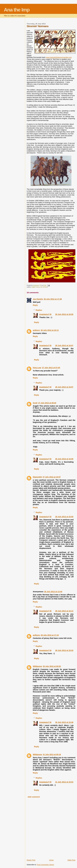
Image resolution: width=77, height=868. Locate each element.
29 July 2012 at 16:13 (64, 611)
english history (36, 287)
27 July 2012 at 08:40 (47, 403)
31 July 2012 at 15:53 (64, 782)
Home (51, 860)
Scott (35, 403)
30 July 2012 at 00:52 (52, 666)
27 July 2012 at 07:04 (51, 368)
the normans (44, 287)
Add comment (34, 797)
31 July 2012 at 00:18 (52, 754)
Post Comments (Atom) (45, 865)
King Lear (37, 368)
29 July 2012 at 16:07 (64, 345)
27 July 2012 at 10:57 (52, 477)
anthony (36, 330)
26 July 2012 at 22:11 (50, 330)
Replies (39, 310)
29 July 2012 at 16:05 (64, 314)
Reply (35, 305)
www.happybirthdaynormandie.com (59, 57)
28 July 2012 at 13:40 (53, 592)
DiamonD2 (37, 477)
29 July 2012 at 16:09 (64, 517)
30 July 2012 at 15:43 (64, 650)
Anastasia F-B (45, 314)
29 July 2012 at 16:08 (64, 459)
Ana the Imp (17, 10)
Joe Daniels (38, 299)
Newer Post (31, 860)
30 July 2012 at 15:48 (64, 722)
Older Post (71, 860)
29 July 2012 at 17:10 (50, 635)
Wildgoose (37, 666)
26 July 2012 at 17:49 (53, 299)
